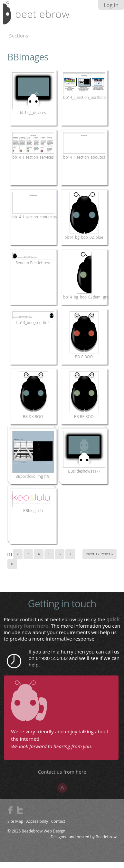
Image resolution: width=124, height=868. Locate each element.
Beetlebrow (106, 837)
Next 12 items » (100, 554)
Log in (111, 5)
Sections (19, 36)
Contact (58, 821)
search (113, 15)
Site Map (15, 821)
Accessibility (37, 821)
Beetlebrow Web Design (43, 831)
